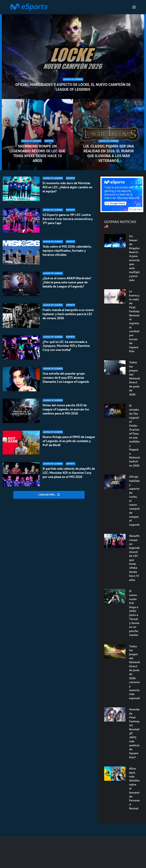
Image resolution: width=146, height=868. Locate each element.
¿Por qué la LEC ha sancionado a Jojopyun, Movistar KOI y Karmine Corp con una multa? (66, 346)
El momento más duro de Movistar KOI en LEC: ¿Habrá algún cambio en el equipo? (67, 187)
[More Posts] (49, 495)
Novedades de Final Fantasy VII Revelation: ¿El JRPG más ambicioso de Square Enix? (134, 733)
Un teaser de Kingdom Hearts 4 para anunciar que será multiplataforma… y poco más (134, 258)
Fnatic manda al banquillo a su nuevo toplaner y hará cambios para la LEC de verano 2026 (68, 314)
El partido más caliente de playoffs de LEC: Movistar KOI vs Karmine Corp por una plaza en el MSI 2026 (69, 473)
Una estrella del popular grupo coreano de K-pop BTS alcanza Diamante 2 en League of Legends (66, 378)
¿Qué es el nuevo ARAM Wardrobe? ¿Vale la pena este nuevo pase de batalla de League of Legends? (67, 282)
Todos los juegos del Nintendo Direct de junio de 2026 (134, 378)
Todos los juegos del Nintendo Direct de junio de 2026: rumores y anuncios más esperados (134, 672)
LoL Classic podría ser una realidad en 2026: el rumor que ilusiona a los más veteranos (109, 153)
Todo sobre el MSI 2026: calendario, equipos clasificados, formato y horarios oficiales (67, 251)
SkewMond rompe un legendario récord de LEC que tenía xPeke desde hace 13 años (37, 153)
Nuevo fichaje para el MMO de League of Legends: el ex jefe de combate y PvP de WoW (69, 441)
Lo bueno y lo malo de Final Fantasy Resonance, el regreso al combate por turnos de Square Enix (134, 321)
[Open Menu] (134, 7)
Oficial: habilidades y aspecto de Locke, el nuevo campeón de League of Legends (73, 87)
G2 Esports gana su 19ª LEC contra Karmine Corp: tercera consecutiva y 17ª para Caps (68, 219)
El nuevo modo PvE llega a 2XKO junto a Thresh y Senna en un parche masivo (134, 613)
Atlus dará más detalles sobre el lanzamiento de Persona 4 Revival (134, 788)
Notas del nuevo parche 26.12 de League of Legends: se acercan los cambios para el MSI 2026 (66, 409)
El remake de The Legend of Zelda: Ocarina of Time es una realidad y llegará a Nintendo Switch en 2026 (134, 436)
